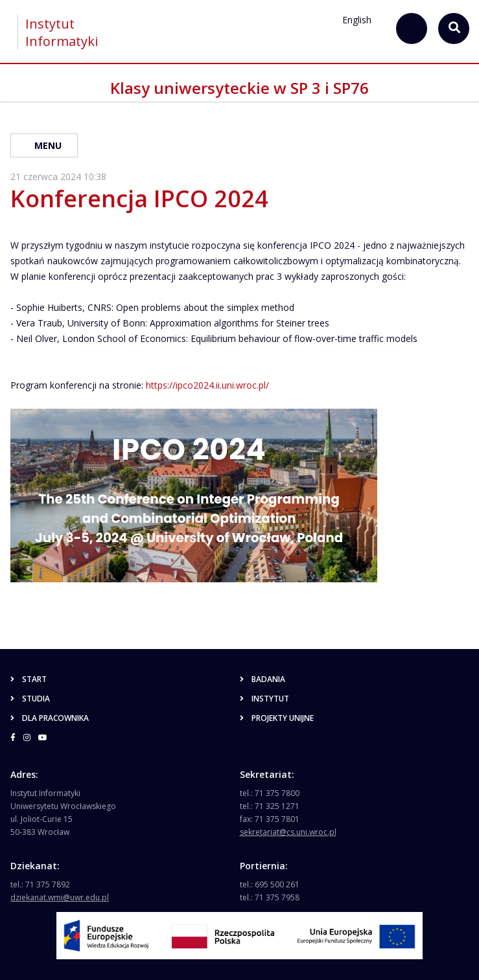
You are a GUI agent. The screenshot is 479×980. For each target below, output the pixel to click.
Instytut (264, 699)
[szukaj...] (412, 28)
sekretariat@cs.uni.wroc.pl (288, 832)
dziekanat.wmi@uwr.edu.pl (60, 897)
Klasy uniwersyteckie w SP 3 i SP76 (240, 88)
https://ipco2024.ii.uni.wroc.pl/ (207, 385)
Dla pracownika (50, 718)
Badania (263, 679)
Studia (30, 699)
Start (29, 679)
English (357, 20)
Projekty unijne (277, 718)
